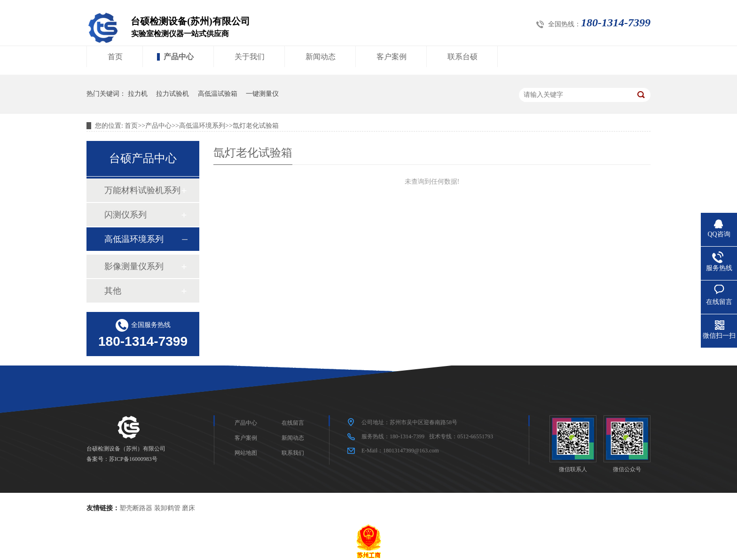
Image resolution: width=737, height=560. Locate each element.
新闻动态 (321, 57)
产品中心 (179, 57)
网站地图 (246, 453)
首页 (115, 57)
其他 (113, 291)
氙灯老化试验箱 (256, 126)
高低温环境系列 (202, 126)
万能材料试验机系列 (142, 190)
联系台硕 (463, 57)
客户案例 (392, 57)
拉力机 (138, 94)
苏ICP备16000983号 (133, 459)
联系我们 (293, 453)
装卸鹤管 (167, 508)
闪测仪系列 (125, 215)
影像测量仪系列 (134, 266)
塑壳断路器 (136, 508)
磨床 (188, 508)
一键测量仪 (262, 94)
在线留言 (293, 423)
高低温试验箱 (218, 94)
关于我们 (250, 57)
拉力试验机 (172, 94)
